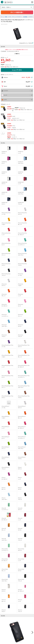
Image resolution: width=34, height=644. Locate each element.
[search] (32, 7)
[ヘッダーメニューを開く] (32, 2)
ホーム (2, 17)
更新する (17, 54)
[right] (32, 632)
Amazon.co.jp (8, 65)
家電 (6, 17)
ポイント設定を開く (17, 12)
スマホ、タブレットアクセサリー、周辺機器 (18, 17)
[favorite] (32, 20)
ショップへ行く (17, 70)
